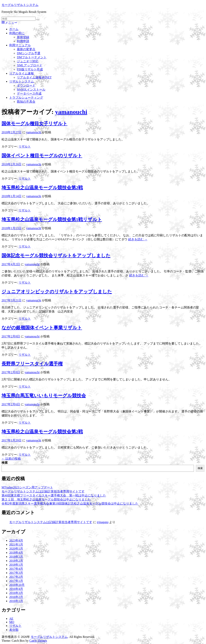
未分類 (14, 630)
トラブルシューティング (26, 98)
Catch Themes (38, 641)
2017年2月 (16, 577)
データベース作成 (29, 94)
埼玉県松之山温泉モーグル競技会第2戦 (42, 188)
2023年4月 (16, 541)
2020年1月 (16, 549)
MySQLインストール (31, 89)
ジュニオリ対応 (28, 61)
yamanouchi (71, 112)
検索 (5, 463)
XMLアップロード (30, 65)
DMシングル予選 (29, 53)
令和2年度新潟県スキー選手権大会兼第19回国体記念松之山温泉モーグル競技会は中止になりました (70, 503)
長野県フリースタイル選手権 (32, 364)
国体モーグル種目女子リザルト (34, 124)
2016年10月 (17, 585)
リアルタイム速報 (22, 73)
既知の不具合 (26, 102)
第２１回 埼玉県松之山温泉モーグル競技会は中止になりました (46, 499)
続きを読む (138, 239)
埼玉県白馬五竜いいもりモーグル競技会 (44, 396)
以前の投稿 (11, 459)
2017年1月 (16, 581)
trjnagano (103, 522)
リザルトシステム (22, 81)
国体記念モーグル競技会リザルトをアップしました (56, 256)
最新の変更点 (26, 49)
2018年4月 (16, 553)
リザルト (25, 146)
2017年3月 (16, 573)
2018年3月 (16, 557)
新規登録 (23, 37)
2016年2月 (16, 597)
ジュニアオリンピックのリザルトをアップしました (57, 292)
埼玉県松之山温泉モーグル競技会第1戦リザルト (52, 219)
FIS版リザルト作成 (30, 69)
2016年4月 (16, 589)
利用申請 (23, 41)
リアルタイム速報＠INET (34, 77)
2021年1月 (16, 545)
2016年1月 (16, 601)
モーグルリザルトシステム (20, 5)
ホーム (14, 29)
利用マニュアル (20, 45)
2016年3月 (16, 593)
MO (12, 622)
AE (11, 619)
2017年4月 (16, 569)
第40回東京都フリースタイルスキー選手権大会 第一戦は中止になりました (54, 495)
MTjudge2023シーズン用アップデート (27, 487)
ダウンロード (26, 85)
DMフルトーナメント (32, 57)
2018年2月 (16, 561)
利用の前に (17, 33)
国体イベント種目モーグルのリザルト (42, 156)
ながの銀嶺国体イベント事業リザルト (42, 328)
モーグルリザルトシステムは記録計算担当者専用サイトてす (43, 491)
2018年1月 (16, 565)
